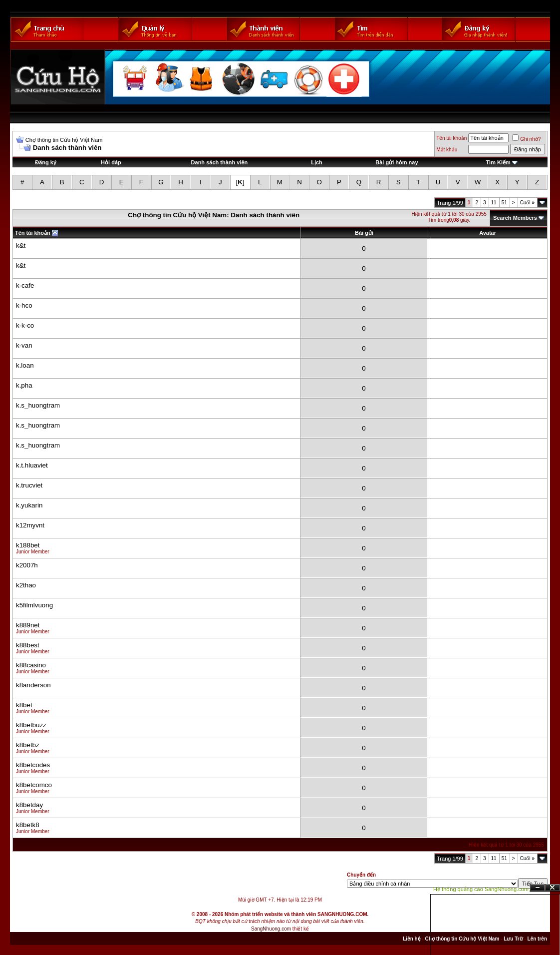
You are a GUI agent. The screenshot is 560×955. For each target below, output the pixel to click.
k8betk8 (28, 825)
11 (494, 203)
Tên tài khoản (451, 138)
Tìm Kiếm (498, 162)
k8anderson (33, 685)
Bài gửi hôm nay (397, 162)
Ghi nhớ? (526, 139)
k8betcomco (34, 785)
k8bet (24, 705)
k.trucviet (29, 485)
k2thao (26, 585)
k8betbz (28, 745)
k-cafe (25, 285)
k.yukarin (29, 505)
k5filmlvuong (34, 605)
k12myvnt (30, 525)
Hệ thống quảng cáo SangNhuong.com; (482, 889)
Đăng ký (46, 162)
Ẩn (538, 888)
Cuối (527, 203)
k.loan (25, 365)
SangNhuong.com (271, 929)
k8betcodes (33, 765)
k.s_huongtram (38, 405)
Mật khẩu (447, 150)
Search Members (515, 218)
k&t (21, 245)
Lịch (317, 162)
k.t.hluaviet (32, 465)
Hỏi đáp (111, 162)
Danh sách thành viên (220, 162)
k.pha (24, 385)
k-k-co (25, 325)
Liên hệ (412, 939)
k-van (24, 345)
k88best (28, 645)
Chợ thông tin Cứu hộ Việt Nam (64, 140)
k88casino (31, 665)
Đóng (553, 888)
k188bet (28, 545)
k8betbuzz (31, 725)
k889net (28, 625)
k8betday (29, 805)
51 (504, 203)
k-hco (24, 305)
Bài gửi (364, 233)
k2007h (27, 565)
